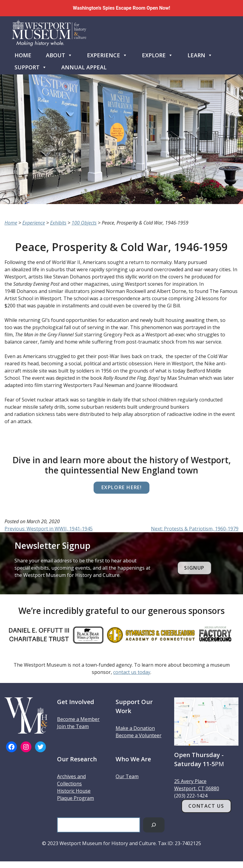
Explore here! (122, 487)
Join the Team (73, 726)
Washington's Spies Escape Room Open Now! (121, 8)
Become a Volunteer (139, 735)
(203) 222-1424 (191, 796)
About (59, 54)
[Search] (154, 825)
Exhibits (58, 223)
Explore (157, 54)
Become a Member (78, 719)
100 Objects (84, 223)
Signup (194, 568)
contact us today (132, 672)
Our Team (127, 776)
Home (23, 55)
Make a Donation (135, 728)
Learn (200, 54)
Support (31, 66)
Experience (107, 54)
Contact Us (206, 806)
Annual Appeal (84, 67)
